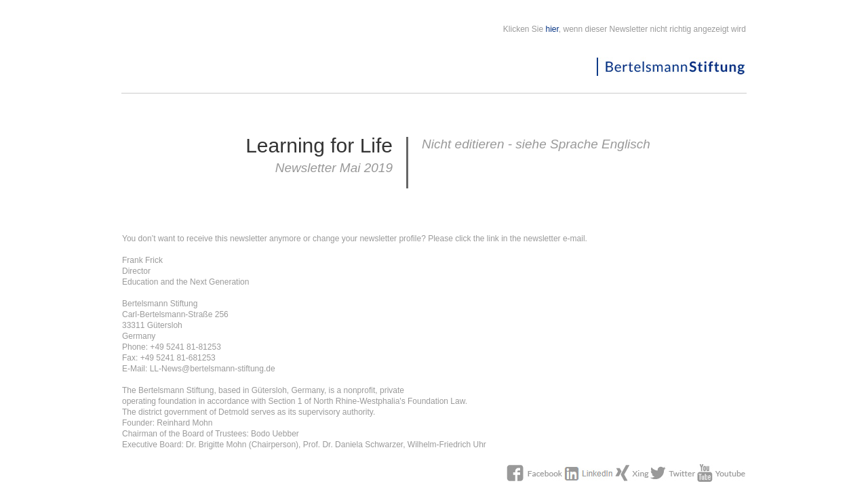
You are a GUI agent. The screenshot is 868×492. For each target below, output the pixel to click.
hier (552, 29)
